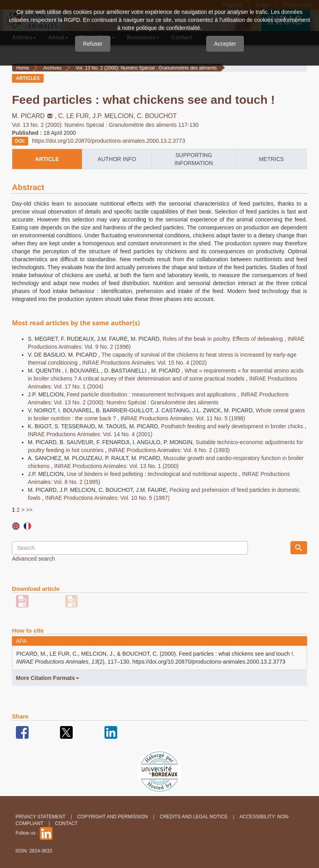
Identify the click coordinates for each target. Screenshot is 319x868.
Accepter (225, 44)
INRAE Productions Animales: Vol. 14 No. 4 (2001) (90, 434)
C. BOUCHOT (157, 116)
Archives (52, 68)
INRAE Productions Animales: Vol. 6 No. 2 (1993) (169, 450)
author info (117, 159)
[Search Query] (130, 548)
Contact (67, 823)
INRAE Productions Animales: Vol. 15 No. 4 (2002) (145, 363)
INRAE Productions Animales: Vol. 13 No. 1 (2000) (116, 466)
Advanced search (33, 559)
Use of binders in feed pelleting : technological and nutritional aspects (153, 474)
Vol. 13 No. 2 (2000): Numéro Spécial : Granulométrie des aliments (146, 68)
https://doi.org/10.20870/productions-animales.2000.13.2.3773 (109, 141)
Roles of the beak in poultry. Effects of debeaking (223, 339)
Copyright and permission (112, 817)
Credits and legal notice (194, 817)
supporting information (194, 159)
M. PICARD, (35, 116)
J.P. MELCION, (115, 116)
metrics (272, 159)
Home (23, 68)
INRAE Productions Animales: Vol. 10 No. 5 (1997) (108, 498)
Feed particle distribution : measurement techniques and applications (152, 394)
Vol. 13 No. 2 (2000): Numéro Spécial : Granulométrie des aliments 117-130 (105, 125)
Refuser (93, 44)
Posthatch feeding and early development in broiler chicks (233, 426)
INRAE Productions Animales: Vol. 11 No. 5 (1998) (183, 418)
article (47, 159)
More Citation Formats (47, 678)
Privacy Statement (41, 817)
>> (29, 510)
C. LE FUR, (75, 116)
